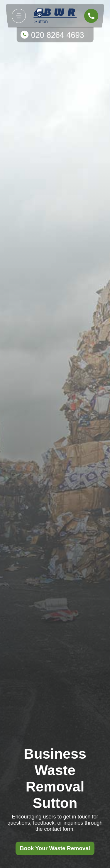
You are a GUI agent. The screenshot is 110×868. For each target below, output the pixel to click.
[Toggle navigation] (19, 16)
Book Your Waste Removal (55, 848)
